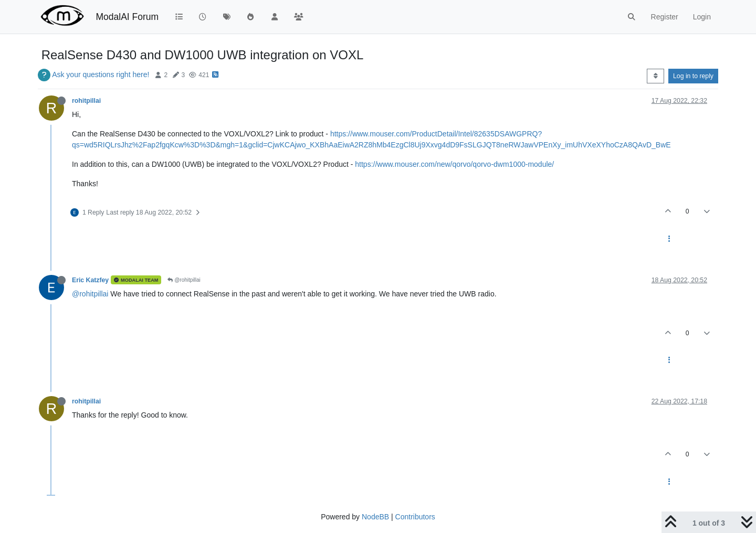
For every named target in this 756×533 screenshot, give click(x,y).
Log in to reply (693, 76)
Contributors (415, 517)
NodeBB (375, 517)
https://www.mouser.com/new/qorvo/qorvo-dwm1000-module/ (454, 164)
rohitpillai (86, 101)
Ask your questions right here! (101, 74)
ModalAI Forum (127, 17)
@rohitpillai (184, 280)
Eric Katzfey (90, 280)
